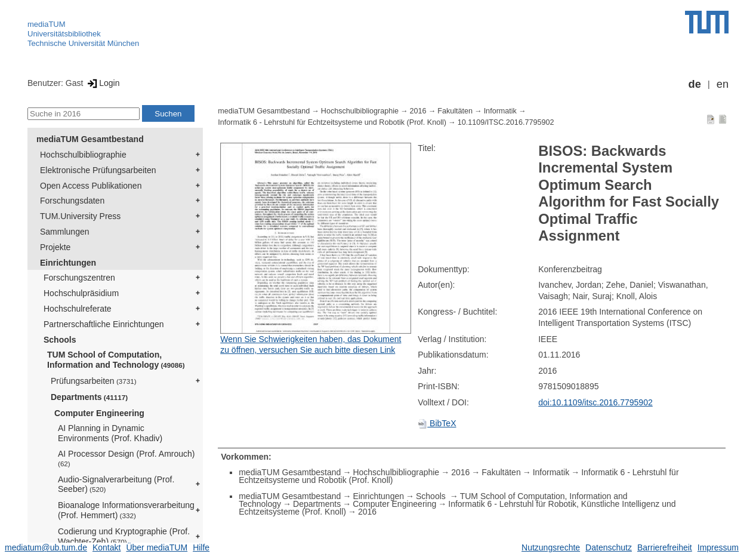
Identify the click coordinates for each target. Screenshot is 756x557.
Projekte (55, 247)
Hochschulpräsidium (81, 293)
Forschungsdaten (72, 201)
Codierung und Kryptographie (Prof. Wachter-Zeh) (124, 536)
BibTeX (437, 423)
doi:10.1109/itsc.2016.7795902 (595, 402)
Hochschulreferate (78, 309)
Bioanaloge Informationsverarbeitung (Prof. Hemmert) (126, 510)
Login (102, 83)
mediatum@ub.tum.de (46, 547)
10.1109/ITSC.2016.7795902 (506, 122)
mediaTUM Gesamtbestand (90, 139)
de (695, 84)
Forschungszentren (79, 278)
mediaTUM (47, 24)
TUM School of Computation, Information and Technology (116, 360)
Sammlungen (65, 232)
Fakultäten (455, 111)
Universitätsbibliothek (64, 34)
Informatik (500, 111)
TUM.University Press (80, 216)
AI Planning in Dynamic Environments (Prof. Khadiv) (110, 433)
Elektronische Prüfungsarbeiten (98, 170)
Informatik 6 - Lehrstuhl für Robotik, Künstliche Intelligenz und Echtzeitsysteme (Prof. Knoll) (457, 508)
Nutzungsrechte (551, 547)
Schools (60, 340)
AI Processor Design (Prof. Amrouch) (126, 458)
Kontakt (107, 547)
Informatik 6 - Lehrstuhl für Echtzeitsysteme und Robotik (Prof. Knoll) (332, 122)
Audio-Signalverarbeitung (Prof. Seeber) (116, 484)
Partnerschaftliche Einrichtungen (104, 324)
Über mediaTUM (157, 547)
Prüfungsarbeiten (94, 381)
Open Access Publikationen (91, 186)
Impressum (718, 547)
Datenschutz (609, 547)
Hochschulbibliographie (83, 155)
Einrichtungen (68, 263)
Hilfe (201, 547)
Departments (89, 397)
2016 (418, 111)
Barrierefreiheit (665, 547)
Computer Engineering (99, 413)
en (723, 84)
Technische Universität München (83, 43)
